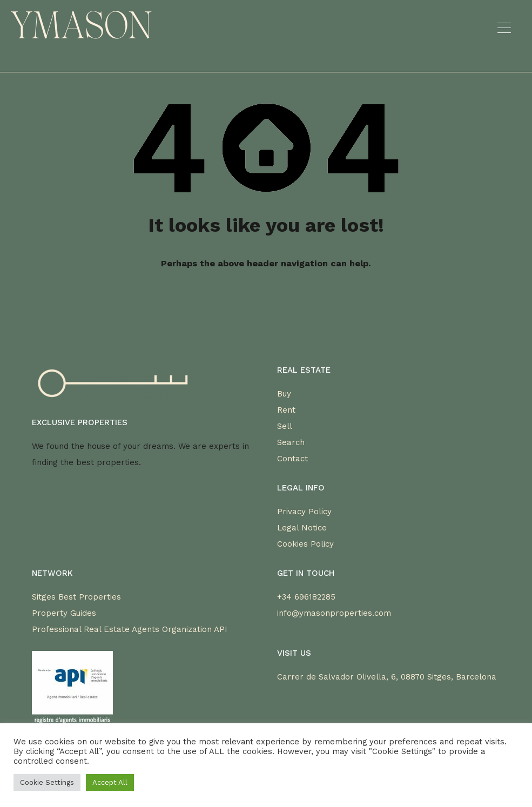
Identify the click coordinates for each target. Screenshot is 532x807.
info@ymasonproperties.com (334, 613)
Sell (285, 426)
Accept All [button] (110, 782)
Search (291, 442)
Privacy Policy (304, 512)
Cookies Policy (305, 544)
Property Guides (64, 613)
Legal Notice (302, 528)
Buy (284, 394)
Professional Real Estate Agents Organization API (130, 629)
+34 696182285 (306, 597)
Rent (286, 410)
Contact (292, 459)
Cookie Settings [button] (47, 782)
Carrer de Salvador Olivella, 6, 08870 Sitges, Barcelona (387, 677)
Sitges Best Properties (76, 597)
